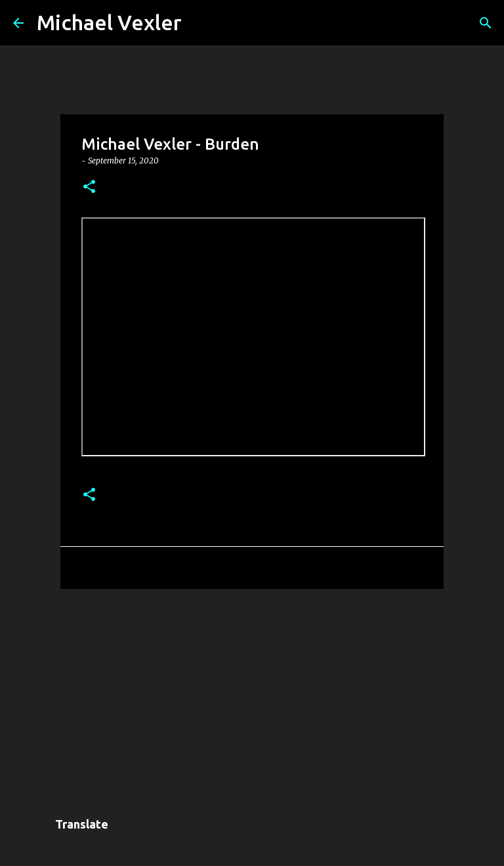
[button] (89, 187)
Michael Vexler (109, 22)
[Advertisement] (252, 701)
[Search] (200, 23)
